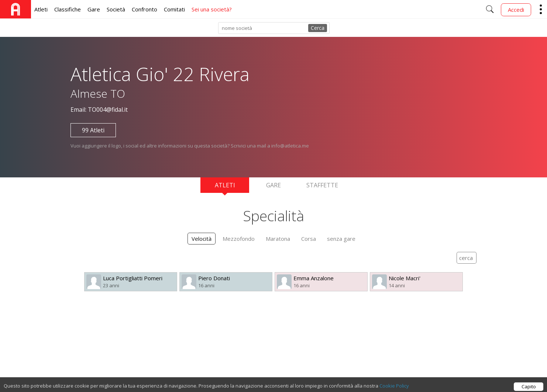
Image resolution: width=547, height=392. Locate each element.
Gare (94, 9)
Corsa (309, 239)
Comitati (174, 9)
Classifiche (68, 9)
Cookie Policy (394, 388)
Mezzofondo (239, 239)
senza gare (341, 239)
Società (116, 9)
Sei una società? (212, 9)
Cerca (318, 28)
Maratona (278, 239)
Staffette (322, 185)
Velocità (202, 239)
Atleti (41, 9)
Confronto (145, 9)
